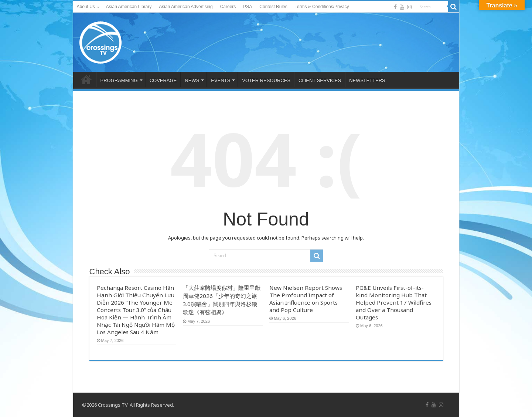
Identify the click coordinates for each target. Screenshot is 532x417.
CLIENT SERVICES (320, 80)
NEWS (192, 80)
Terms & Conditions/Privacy (322, 7)
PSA (248, 7)
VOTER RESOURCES (266, 80)
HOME (86, 79)
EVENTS (221, 80)
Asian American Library (129, 7)
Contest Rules (273, 7)
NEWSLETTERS (367, 80)
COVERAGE (163, 80)
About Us (86, 7)
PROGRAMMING (119, 80)
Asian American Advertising (186, 7)
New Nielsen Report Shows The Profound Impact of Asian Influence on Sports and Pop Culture (306, 299)
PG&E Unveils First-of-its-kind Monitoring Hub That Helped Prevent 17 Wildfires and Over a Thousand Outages (394, 302)
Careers (228, 7)
